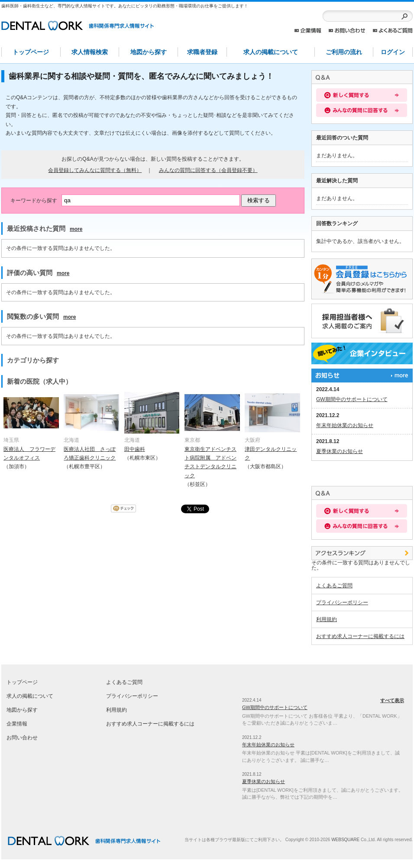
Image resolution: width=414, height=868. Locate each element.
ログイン (393, 52)
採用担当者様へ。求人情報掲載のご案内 (362, 321)
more (76, 229)
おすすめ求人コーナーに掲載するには (360, 636)
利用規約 (327, 619)
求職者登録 (202, 52)
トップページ (31, 52)
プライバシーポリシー (342, 602)
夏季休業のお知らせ (340, 451)
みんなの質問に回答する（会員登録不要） (208, 170)
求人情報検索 (90, 52)
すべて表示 (362, 376)
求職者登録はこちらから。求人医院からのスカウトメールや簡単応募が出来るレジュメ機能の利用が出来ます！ (362, 279)
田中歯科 (135, 449)
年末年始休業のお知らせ (345, 425)
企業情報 (308, 31)
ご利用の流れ (344, 52)
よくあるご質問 (393, 31)
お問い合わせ (347, 31)
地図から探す (149, 52)
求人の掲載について (271, 52)
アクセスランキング (362, 553)
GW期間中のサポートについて (352, 399)
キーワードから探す (34, 201)
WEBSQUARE (345, 840)
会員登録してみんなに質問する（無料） (95, 170)
